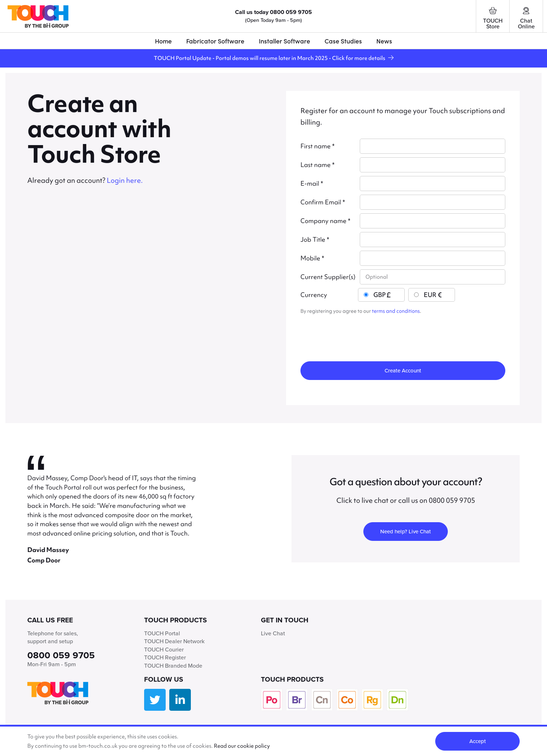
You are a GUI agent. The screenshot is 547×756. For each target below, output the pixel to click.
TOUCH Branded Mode (173, 666)
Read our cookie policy (242, 746)
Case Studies (343, 41)
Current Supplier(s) (328, 277)
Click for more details (363, 58)
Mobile (312, 258)
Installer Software (284, 41)
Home (163, 41)
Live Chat (273, 633)
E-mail (312, 184)
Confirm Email (323, 202)
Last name (318, 165)
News (384, 41)
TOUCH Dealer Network (174, 641)
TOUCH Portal (162, 633)
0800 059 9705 (291, 12)
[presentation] (355, 335)
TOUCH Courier (164, 650)
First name (318, 146)
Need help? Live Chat (406, 532)
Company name (325, 221)
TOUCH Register (165, 657)
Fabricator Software (215, 41)
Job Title (315, 240)
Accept (478, 741)
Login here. (125, 180)
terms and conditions (396, 311)
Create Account (403, 371)
